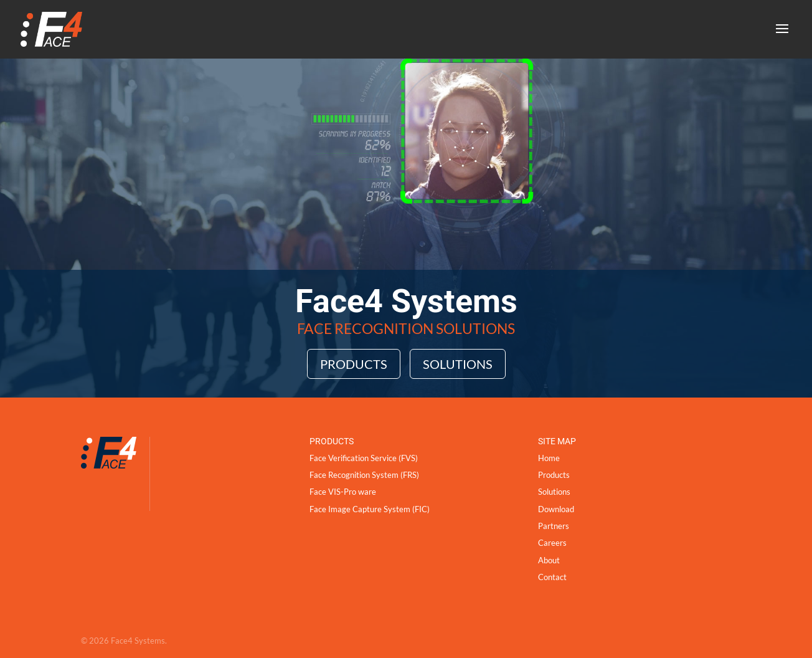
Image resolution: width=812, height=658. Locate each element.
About (549, 560)
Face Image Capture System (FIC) (370, 509)
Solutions (458, 364)
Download (556, 509)
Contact (552, 577)
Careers (552, 543)
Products (354, 364)
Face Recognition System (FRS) (364, 475)
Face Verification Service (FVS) (364, 458)
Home (549, 458)
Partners (554, 526)
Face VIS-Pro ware (343, 492)
